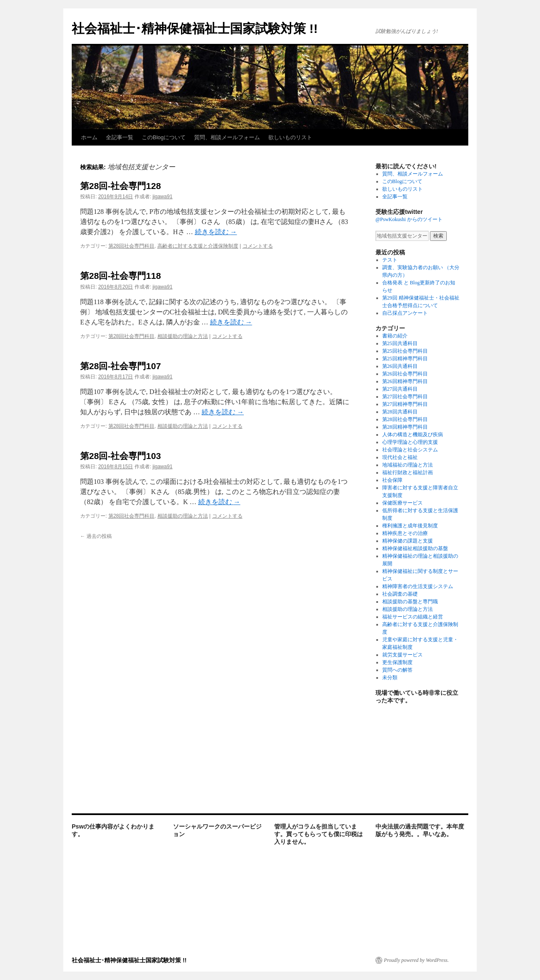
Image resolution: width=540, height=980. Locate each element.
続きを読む (216, 232)
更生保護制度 (397, 662)
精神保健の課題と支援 (408, 541)
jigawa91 (162, 197)
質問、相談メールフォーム (227, 137)
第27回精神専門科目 (405, 404)
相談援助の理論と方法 (183, 336)
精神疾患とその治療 (405, 533)
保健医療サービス (402, 503)
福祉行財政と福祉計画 (408, 472)
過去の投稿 (96, 536)
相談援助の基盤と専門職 (410, 602)
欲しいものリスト (290, 137)
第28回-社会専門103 (120, 456)
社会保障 (392, 480)
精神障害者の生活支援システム (418, 586)
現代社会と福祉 (400, 457)
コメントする (258, 246)
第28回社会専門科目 (131, 246)
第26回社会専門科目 (405, 374)
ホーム (89, 137)
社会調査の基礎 (400, 594)
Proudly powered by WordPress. (416, 960)
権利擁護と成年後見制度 (410, 526)
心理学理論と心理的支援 (410, 442)
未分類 (390, 678)
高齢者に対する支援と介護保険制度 (198, 246)
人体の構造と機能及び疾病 (413, 435)
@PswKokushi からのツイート (409, 219)
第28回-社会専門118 (120, 276)
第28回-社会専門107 (120, 366)
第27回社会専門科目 (405, 397)
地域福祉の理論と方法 (408, 465)
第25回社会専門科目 (405, 351)
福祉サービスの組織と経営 (413, 617)
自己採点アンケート (405, 313)
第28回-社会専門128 (120, 186)
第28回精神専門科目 (405, 427)
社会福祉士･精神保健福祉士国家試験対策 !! (195, 28)
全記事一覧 (120, 137)
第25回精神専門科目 (405, 359)
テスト (390, 260)
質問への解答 (397, 670)
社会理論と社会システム (410, 450)
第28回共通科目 (400, 412)
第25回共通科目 (400, 343)
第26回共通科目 (400, 366)
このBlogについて (164, 137)
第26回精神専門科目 (405, 381)
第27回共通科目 (400, 389)
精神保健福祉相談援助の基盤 (415, 548)
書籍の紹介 (395, 336)
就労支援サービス (402, 655)
